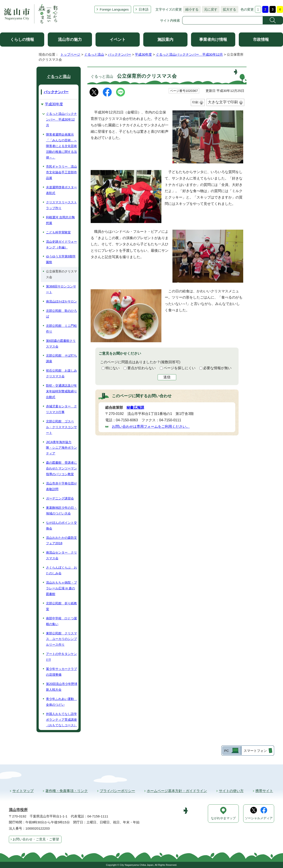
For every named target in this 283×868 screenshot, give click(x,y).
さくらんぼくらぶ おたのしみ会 (61, 570)
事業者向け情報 (213, 40)
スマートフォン (255, 751)
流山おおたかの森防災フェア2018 (61, 541)
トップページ (70, 54)
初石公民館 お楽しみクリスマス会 (61, 373)
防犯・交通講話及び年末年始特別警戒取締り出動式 (61, 391)
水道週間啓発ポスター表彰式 (61, 190)
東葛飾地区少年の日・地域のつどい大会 (61, 511)
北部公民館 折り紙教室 (61, 606)
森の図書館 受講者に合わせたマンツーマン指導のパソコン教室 (61, 468)
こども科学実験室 (58, 232)
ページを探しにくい (180, 368)
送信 (167, 377)
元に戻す (210, 9)
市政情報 (261, 40)
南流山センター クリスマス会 (61, 555)
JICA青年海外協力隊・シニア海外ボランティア (61, 448)
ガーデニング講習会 (60, 498)
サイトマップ (23, 791)
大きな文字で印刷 (223, 102)
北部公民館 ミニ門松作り (61, 329)
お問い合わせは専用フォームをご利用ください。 (151, 426)
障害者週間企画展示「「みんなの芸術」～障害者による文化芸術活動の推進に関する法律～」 (61, 146)
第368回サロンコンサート (61, 289)
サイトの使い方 (231, 791)
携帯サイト (264, 791)
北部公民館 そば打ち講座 (61, 358)
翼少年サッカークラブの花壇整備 (61, 672)
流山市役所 (18, 810)
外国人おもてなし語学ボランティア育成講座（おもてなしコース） (61, 720)
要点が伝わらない (141, 368)
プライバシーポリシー (117, 791)
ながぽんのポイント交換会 (61, 526)
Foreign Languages (114, 9)
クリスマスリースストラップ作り (61, 205)
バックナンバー (120, 54)
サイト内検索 (170, 20)
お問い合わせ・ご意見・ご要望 (36, 839)
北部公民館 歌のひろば (61, 314)
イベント (118, 40)
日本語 (144, 9)
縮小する (191, 9)
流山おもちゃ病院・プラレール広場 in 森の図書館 (61, 588)
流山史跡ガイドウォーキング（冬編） (61, 244)
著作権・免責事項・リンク (67, 791)
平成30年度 (143, 54)
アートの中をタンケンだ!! (61, 657)
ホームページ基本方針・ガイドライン (177, 791)
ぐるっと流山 (94, 54)
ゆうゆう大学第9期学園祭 (61, 259)
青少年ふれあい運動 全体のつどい (61, 702)
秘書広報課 (135, 408)
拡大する (228, 9)
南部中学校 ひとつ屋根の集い (61, 621)
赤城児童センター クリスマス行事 (61, 409)
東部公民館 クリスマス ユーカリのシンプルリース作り (61, 639)
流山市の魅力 (70, 40)
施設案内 (165, 40)
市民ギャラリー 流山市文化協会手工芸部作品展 (61, 172)
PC (227, 751)
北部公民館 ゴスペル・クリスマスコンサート (61, 427)
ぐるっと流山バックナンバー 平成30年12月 (189, 54)
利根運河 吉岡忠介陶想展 (60, 220)
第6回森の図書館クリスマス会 (61, 344)
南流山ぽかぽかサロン (61, 301)
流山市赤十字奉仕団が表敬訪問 (61, 486)
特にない (113, 368)
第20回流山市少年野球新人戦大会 (62, 687)
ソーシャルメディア (259, 818)
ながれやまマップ (223, 818)
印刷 (195, 102)
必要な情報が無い (217, 368)
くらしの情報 (22, 40)
